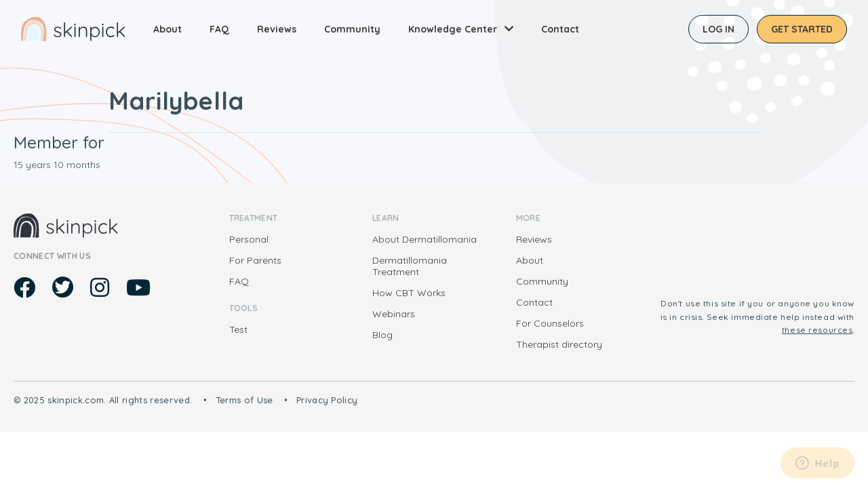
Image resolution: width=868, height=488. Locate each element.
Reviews (277, 29)
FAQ (219, 29)
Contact (560, 29)
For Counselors (550, 323)
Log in (718, 29)
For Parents (255, 260)
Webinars (394, 314)
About (167, 29)
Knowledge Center (453, 29)
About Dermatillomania (425, 239)
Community (352, 29)
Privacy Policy (327, 400)
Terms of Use (244, 400)
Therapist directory (559, 344)
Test (238, 329)
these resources (817, 330)
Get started (802, 29)
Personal (249, 239)
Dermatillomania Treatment (410, 266)
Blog (382, 335)
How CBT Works (409, 293)
